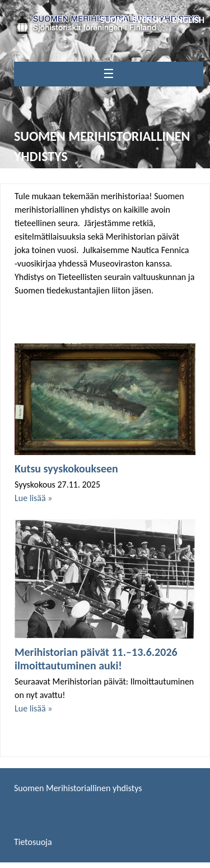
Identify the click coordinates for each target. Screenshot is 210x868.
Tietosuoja (33, 842)
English (188, 20)
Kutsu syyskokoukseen (66, 469)
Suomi (113, 20)
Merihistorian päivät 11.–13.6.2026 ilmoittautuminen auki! (96, 659)
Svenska (150, 20)
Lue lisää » (33, 498)
